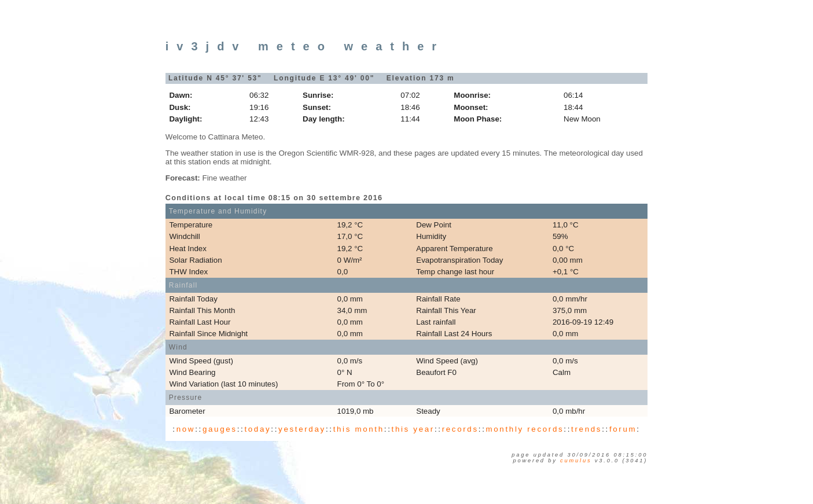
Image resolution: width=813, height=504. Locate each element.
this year (413, 429)
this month (359, 429)
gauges (220, 429)
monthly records (525, 429)
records (460, 429)
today (257, 429)
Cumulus (576, 461)
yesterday (302, 429)
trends (586, 429)
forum (623, 429)
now (186, 429)
